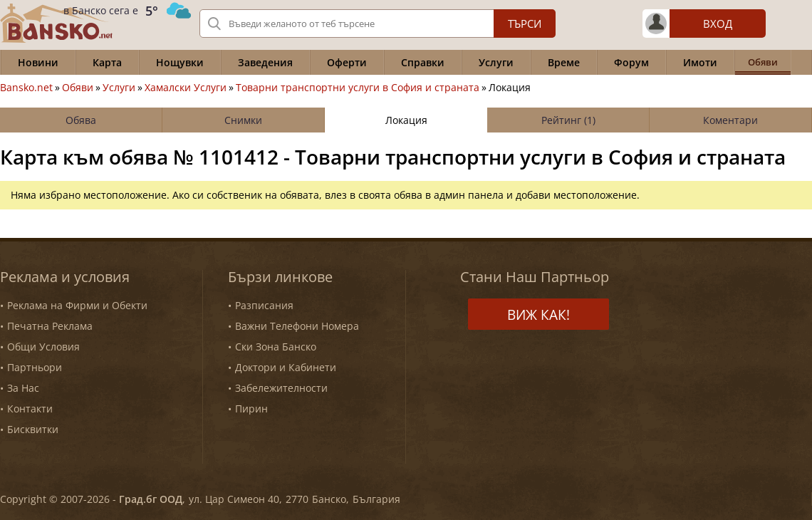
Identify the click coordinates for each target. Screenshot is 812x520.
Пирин (251, 409)
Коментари (730, 120)
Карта (107, 62)
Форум (631, 62)
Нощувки (180, 62)
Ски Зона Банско (276, 347)
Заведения (265, 62)
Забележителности (281, 388)
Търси (525, 24)
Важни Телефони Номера (297, 326)
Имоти (700, 62)
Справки (423, 62)
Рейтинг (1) (568, 120)
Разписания (264, 305)
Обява (81, 120)
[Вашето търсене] (378, 24)
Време (564, 62)
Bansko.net (26, 88)
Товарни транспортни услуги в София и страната (358, 88)
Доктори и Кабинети (286, 367)
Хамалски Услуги (186, 88)
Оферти (347, 62)
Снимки (243, 120)
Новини (38, 62)
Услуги (496, 62)
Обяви (78, 88)
